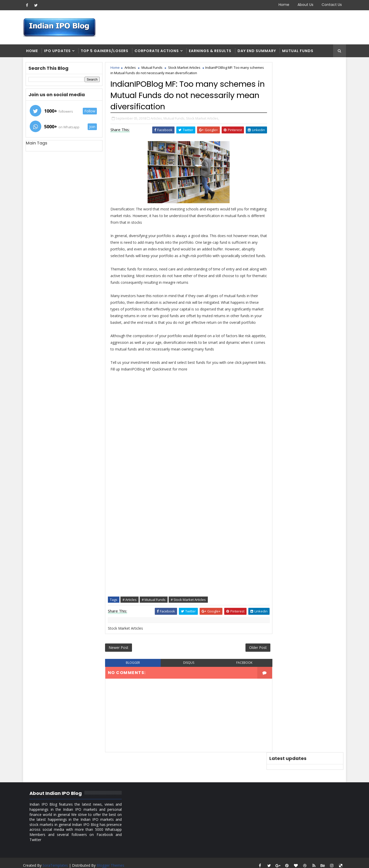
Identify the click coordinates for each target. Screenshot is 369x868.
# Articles (131, 613)
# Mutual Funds (155, 613)
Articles (131, 68)
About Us (304, 5)
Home (283, 5)
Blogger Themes (112, 860)
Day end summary (258, 51)
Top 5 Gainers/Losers (106, 51)
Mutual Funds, (176, 119)
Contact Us (330, 5)
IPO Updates (59, 51)
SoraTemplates (57, 860)
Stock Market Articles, (204, 119)
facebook (237, 677)
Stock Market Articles (186, 68)
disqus (184, 677)
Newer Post (120, 662)
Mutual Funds (299, 51)
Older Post (248, 662)
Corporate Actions (158, 51)
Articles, (158, 119)
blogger (132, 677)
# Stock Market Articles (189, 613)
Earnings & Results (211, 51)
